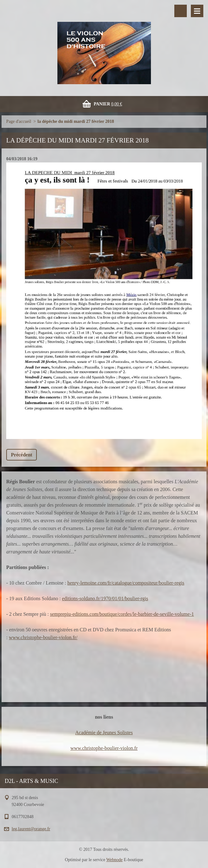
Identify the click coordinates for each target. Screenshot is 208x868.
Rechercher (181, 11)
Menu (197, 11)
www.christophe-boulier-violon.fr (104, 748)
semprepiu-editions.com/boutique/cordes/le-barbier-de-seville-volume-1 (122, 614)
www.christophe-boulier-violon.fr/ (43, 637)
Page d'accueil (19, 121)
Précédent (22, 455)
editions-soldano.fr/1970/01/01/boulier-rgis (105, 598)
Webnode (115, 860)
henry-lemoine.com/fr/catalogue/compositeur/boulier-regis (126, 583)
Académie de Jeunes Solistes (104, 733)
